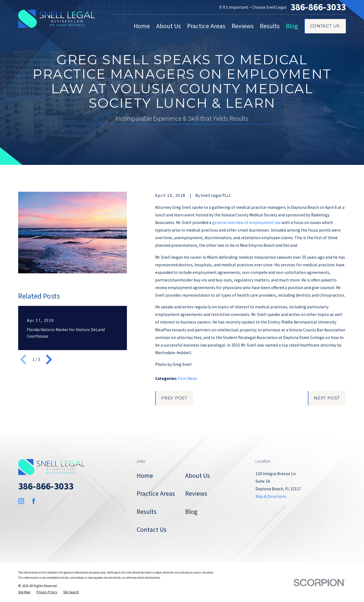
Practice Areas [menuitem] (206, 26)
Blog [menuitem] (292, 26)
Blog (191, 512)
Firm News (188, 378)
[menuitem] (24, 592)
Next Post (327, 398)
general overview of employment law (246, 222)
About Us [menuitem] (169, 26)
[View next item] (49, 359)
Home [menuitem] (142, 26)
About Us (198, 475)
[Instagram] (21, 501)
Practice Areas (156, 493)
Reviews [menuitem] (243, 26)
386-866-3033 (318, 7)
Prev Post (174, 398)
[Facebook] (34, 501)
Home (145, 475)
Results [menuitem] (270, 26)
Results (147, 512)
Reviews (196, 493)
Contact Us (325, 26)
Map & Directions (271, 496)
